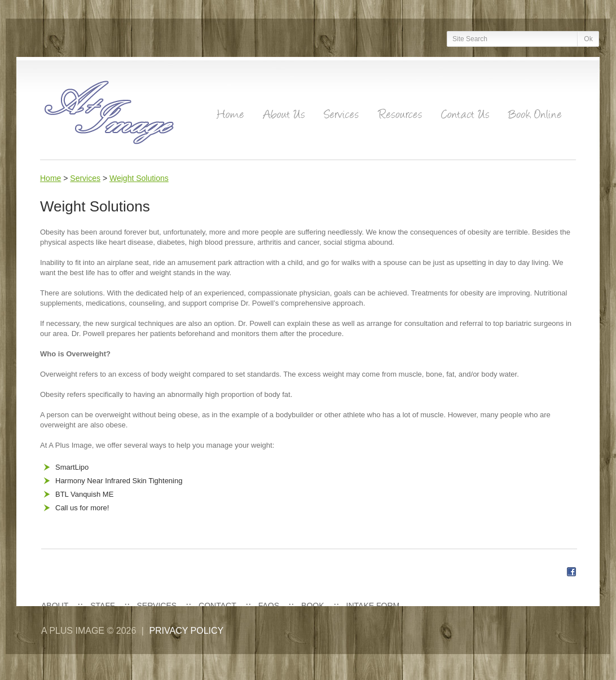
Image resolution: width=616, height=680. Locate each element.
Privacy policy (186, 631)
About (55, 606)
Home (50, 178)
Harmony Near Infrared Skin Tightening (119, 481)
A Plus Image (73, 631)
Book (313, 606)
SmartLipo (72, 467)
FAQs (269, 606)
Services (85, 178)
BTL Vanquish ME (84, 494)
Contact (217, 606)
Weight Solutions (139, 178)
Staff (102, 606)
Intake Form (373, 606)
